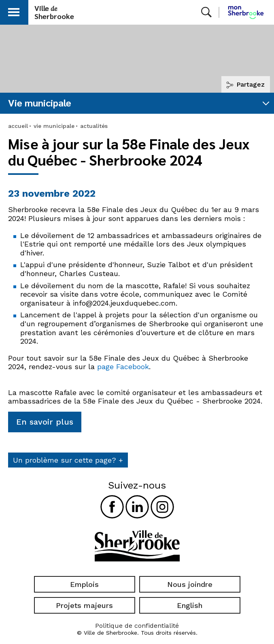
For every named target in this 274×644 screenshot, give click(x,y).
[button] (14, 11)
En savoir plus (45, 422)
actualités (94, 126)
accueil (18, 126)
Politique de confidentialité (137, 626)
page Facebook (123, 367)
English (190, 605)
